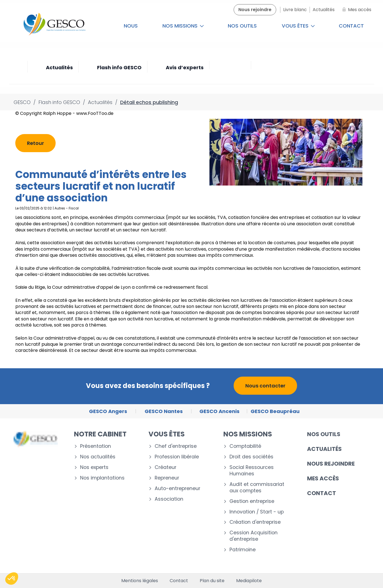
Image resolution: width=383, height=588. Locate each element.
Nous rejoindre (331, 464)
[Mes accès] (356, 10)
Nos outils (242, 26)
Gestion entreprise (252, 501)
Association (169, 499)
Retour (35, 143)
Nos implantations (102, 478)
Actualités (324, 449)
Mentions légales (140, 581)
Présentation (96, 446)
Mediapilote (249, 581)
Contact (351, 26)
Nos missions (183, 26)
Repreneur (167, 478)
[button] (12, 579)
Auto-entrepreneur (177, 489)
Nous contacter (265, 386)
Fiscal (74, 208)
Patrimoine (243, 550)
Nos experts (94, 467)
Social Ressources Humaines (252, 471)
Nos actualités (98, 457)
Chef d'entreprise (176, 446)
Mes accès (323, 478)
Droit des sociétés (251, 457)
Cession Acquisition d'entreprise (254, 536)
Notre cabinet (100, 434)
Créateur (165, 467)
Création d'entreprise (255, 522)
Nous (131, 26)
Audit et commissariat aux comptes (257, 488)
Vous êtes (298, 26)
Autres (60, 208)
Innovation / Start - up (257, 512)
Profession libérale (177, 457)
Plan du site (212, 581)
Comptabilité (245, 446)
